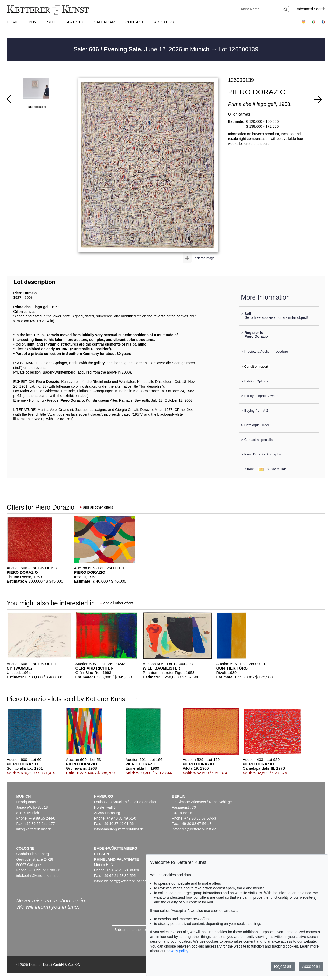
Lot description (34, 282)
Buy (33, 22)
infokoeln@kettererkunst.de (38, 876)
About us (164, 22)
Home (13, 22)
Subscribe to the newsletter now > (142, 930)
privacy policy (177, 951)
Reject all (283, 966)
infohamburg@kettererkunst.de (119, 829)
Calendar (104, 22)
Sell (52, 22)
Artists (75, 22)
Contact (134, 22)
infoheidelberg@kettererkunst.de (120, 881)
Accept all (311, 966)
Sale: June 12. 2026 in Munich (142, 49)
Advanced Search (311, 9)
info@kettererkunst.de (34, 829)
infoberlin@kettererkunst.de (194, 829)
